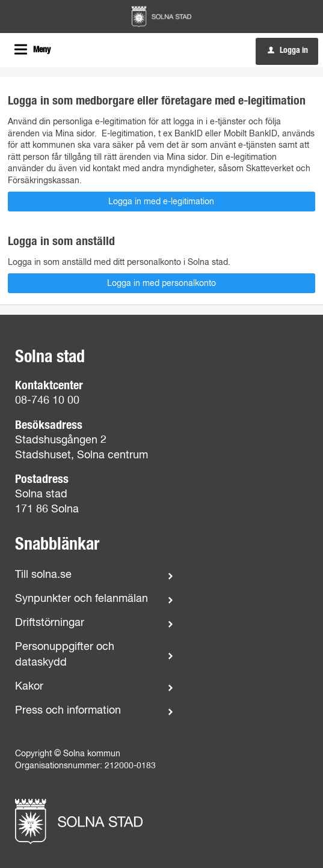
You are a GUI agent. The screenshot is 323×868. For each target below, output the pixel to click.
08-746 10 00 (47, 401)
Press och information (68, 711)
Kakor (29, 687)
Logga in (288, 50)
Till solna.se (43, 575)
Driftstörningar (50, 623)
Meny (42, 50)
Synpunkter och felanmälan (82, 599)
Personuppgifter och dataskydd (65, 654)
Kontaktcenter (49, 386)
